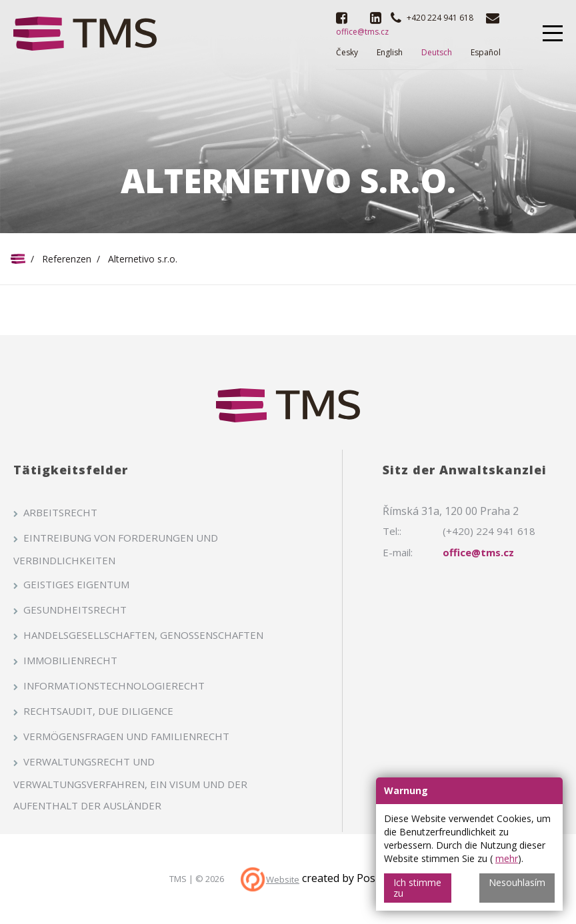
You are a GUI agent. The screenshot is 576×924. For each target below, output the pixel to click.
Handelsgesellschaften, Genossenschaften (143, 635)
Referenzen (67, 259)
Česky (347, 52)
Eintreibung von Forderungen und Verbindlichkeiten (116, 549)
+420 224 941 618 (440, 18)
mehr (507, 858)
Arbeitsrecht (60, 512)
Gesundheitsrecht (75, 610)
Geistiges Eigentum (76, 584)
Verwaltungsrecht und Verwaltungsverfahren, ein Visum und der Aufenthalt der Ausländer (130, 783)
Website (283, 879)
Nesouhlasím (517, 882)
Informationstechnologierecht (114, 686)
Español (486, 52)
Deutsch (437, 52)
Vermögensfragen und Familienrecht (126, 736)
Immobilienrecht (70, 660)
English (390, 52)
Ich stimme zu (417, 888)
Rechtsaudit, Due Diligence (98, 711)
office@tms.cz (478, 552)
